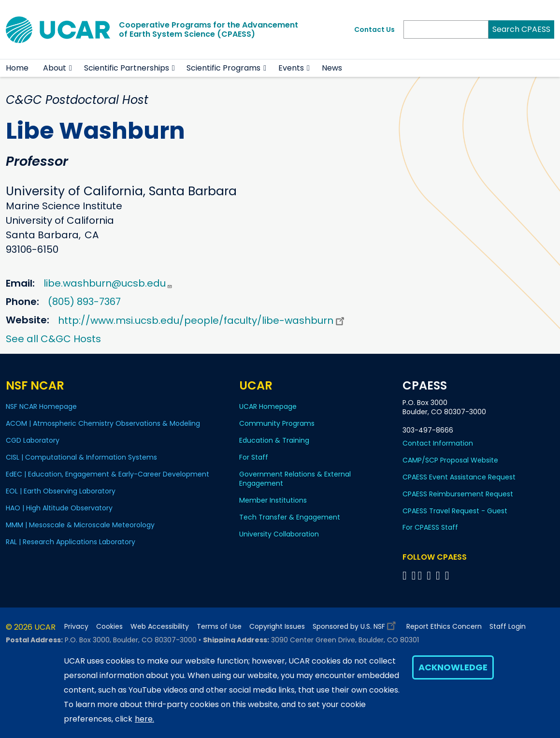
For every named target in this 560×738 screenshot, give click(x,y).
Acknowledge (453, 667)
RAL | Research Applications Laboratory (71, 542)
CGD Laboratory (33, 440)
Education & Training (274, 440)
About (55, 68)
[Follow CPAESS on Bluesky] (414, 575)
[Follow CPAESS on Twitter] (421, 575)
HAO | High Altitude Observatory (59, 508)
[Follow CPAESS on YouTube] (449, 575)
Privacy (76, 627)
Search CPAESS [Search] (521, 29)
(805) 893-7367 (84, 302)
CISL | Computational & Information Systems (81, 457)
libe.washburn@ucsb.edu (108, 283)
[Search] (446, 29)
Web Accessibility (160, 627)
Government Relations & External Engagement (295, 479)
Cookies (109, 627)
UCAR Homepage (268, 406)
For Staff (254, 457)
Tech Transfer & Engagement (290, 517)
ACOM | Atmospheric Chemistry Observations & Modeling (103, 423)
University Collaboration (279, 534)
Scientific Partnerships (127, 68)
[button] (71, 68)
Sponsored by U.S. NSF (356, 624)
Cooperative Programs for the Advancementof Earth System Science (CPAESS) (208, 29)
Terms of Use (219, 627)
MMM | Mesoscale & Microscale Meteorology (80, 525)
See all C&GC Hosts (53, 339)
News (332, 68)
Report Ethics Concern (444, 627)
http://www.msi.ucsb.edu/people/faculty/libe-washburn (202, 320)
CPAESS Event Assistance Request (459, 477)
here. (144, 719)
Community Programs (277, 423)
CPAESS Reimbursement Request (458, 494)
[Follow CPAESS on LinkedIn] (430, 575)
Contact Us (374, 29)
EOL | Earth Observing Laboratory (61, 491)
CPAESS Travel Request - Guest (455, 511)
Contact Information (438, 443)
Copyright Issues (277, 627)
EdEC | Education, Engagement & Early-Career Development (108, 474)
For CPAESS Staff (430, 527)
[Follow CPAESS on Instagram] (439, 575)
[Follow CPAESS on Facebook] (406, 575)
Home (17, 68)
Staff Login (508, 627)
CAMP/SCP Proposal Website (450, 460)
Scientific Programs (223, 68)
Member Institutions (273, 500)
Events (291, 68)
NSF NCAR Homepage (41, 406)
